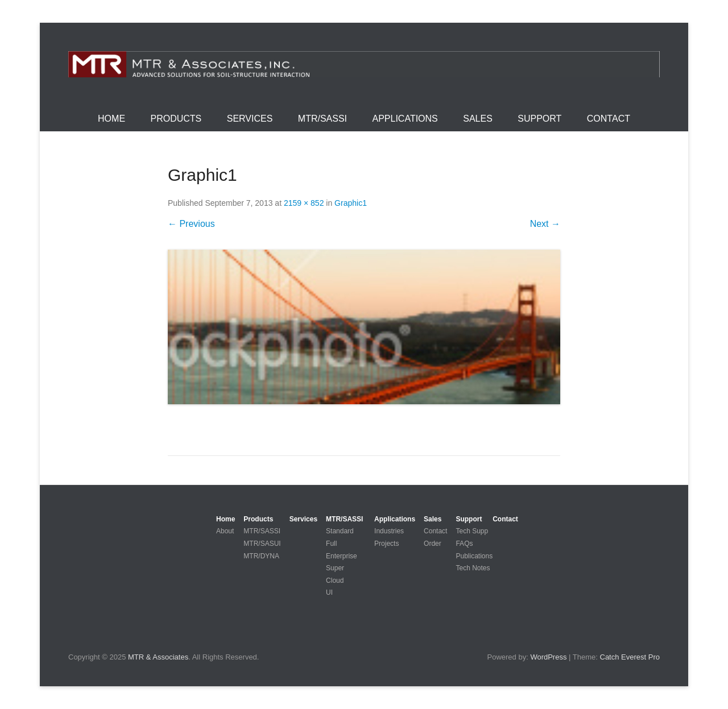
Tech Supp (472, 531)
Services (250, 119)
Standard (340, 531)
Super (335, 568)
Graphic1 (351, 203)
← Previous (191, 224)
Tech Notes (473, 568)
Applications (405, 119)
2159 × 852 (304, 203)
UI (329, 592)
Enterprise (342, 556)
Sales (478, 119)
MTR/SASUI (262, 544)
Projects (386, 544)
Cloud (335, 581)
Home (111, 119)
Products (176, 119)
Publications (474, 556)
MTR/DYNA (261, 556)
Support (539, 119)
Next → (545, 224)
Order (433, 544)
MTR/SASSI (322, 119)
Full (331, 544)
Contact (609, 119)
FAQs (464, 544)
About (225, 531)
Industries (389, 531)
